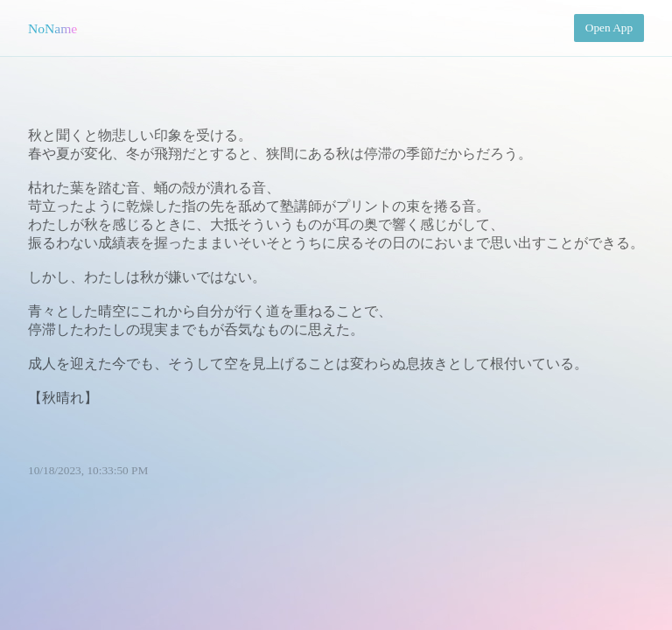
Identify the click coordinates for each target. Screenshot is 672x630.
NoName (52, 28)
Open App (609, 28)
